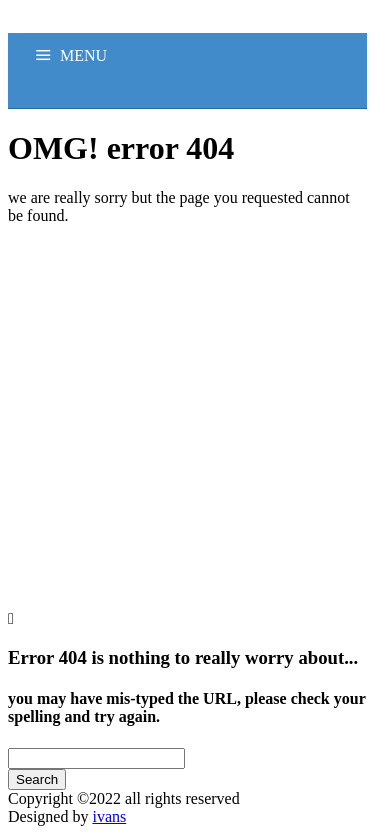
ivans (109, 816)
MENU (83, 55)
